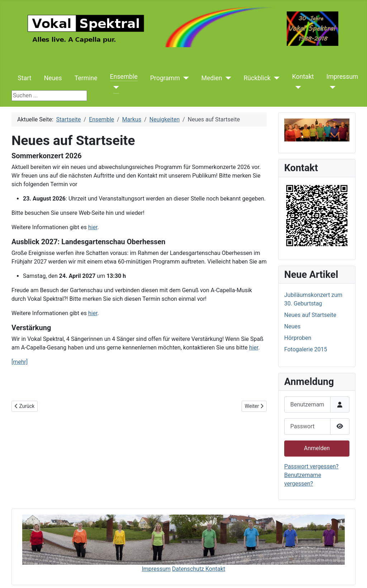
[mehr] (20, 362)
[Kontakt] (297, 87)
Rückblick (257, 78)
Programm (165, 78)
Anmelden (317, 448)
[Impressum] (331, 87)
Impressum (342, 77)
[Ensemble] (115, 87)
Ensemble (124, 77)
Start (25, 78)
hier (93, 227)
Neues (53, 78)
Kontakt (303, 77)
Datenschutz (189, 569)
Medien (212, 78)
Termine (86, 78)
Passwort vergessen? (311, 466)
